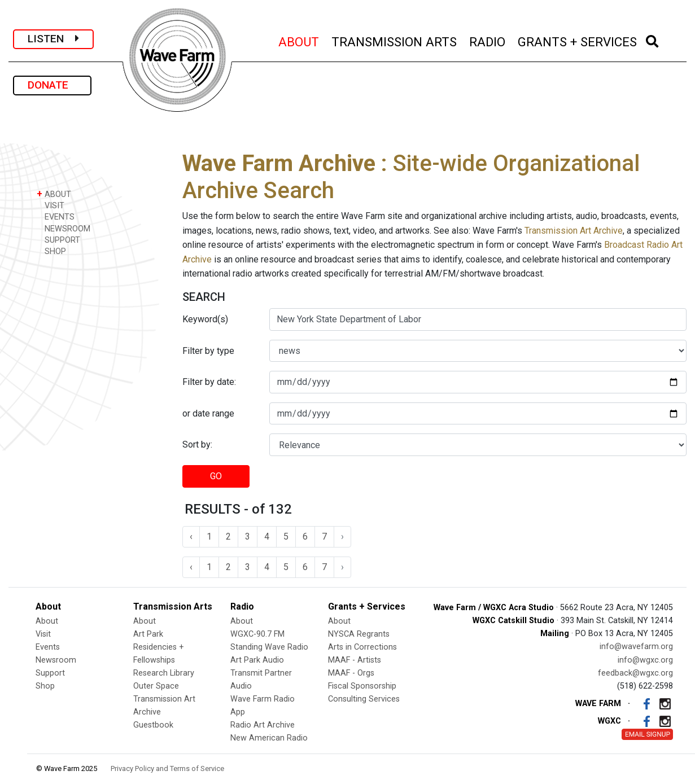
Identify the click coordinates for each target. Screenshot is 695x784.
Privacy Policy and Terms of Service (167, 768)
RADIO (488, 40)
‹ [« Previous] (191, 536)
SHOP (51, 251)
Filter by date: (209, 382)
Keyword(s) (205, 319)
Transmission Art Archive (574, 231)
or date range (208, 413)
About (47, 621)
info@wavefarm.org (636, 647)
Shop (45, 686)
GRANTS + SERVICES (578, 40)
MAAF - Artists (355, 660)
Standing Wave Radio (269, 647)
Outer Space (156, 686)
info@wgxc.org (645, 660)
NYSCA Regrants (359, 634)
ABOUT (299, 40)
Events (48, 647)
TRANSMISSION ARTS (395, 40)
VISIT (51, 205)
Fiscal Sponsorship (362, 686)
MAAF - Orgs (351, 673)
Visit (43, 634)
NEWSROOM (64, 228)
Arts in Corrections (362, 647)
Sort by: (197, 444)
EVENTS (56, 216)
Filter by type (208, 351)
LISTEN (53, 39)
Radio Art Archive (263, 725)
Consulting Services (364, 699)
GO (216, 476)
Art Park (148, 634)
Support (50, 673)
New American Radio (269, 738)
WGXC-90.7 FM (257, 634)
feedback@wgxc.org (635, 673)
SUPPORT (58, 240)
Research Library (164, 673)
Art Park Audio (257, 660)
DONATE (52, 85)
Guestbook (153, 725)
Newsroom (56, 660)
